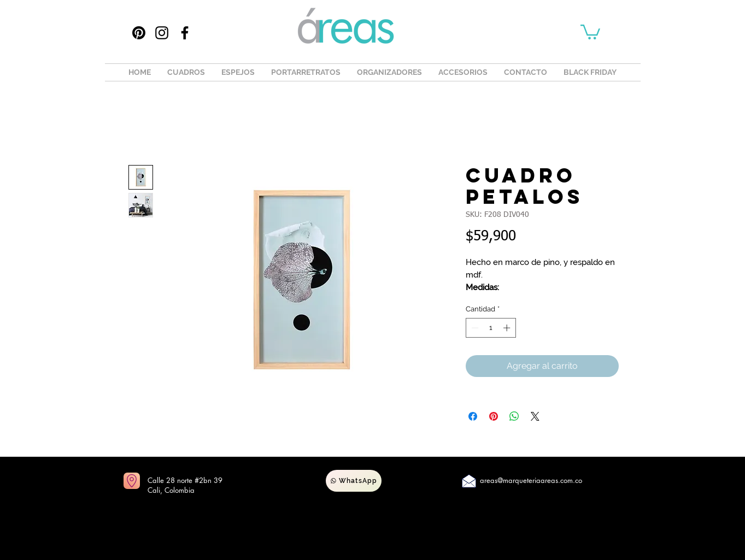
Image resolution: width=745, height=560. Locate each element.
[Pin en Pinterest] (494, 416)
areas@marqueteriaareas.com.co (531, 480)
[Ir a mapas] (132, 481)
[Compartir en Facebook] (473, 416)
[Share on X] (535, 416)
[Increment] (508, 328)
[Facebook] (185, 33)
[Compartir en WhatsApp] (514, 416)
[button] (590, 31)
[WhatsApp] (354, 481)
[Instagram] (162, 33)
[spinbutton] (491, 328)
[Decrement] (474, 328)
